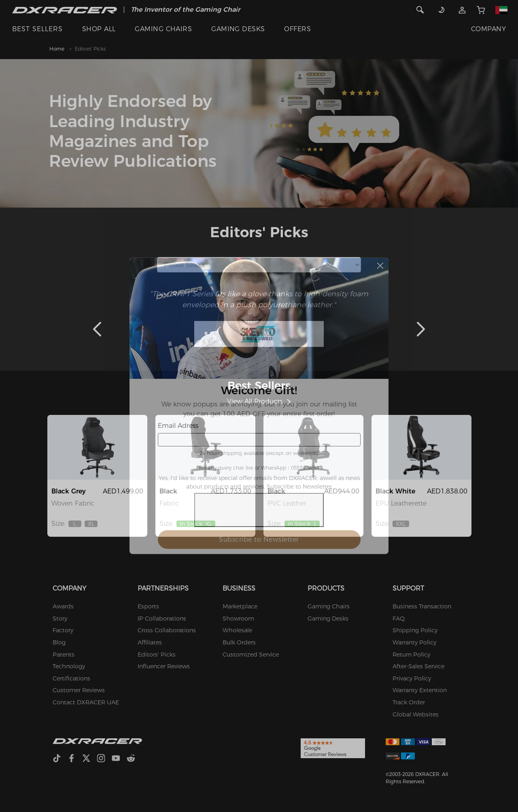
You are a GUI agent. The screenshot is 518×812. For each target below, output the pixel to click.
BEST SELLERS (37, 29)
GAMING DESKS (238, 29)
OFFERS (297, 29)
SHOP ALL (99, 29)
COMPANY (488, 29)
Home (57, 49)
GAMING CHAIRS (163, 29)
